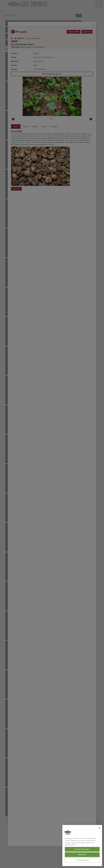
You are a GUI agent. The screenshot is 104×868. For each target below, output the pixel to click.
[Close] (100, 828)
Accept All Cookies (82, 849)
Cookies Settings (82, 860)
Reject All (82, 855)
